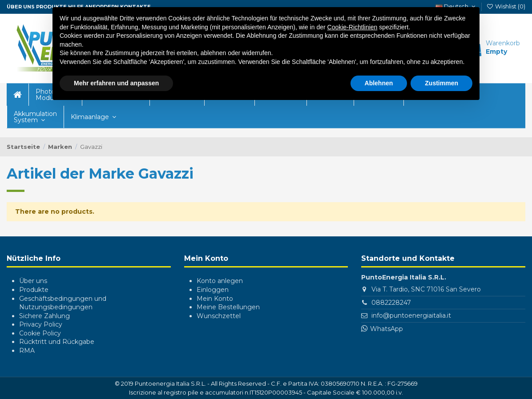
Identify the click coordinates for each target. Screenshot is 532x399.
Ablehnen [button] (379, 81)
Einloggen (213, 290)
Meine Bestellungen (228, 307)
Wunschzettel (219, 316)
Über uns (33, 281)
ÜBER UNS (21, 7)
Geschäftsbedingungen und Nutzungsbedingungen (63, 303)
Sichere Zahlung (44, 316)
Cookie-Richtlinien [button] (353, 25)
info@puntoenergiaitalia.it (411, 315)
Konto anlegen (220, 281)
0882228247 (391, 303)
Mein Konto (215, 299)
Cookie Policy (40, 333)
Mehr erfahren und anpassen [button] (116, 81)
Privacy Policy (41, 324)
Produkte (34, 290)
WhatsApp (387, 329)
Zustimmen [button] (441, 81)
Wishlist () (506, 6)
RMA (27, 351)
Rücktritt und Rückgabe (57, 342)
